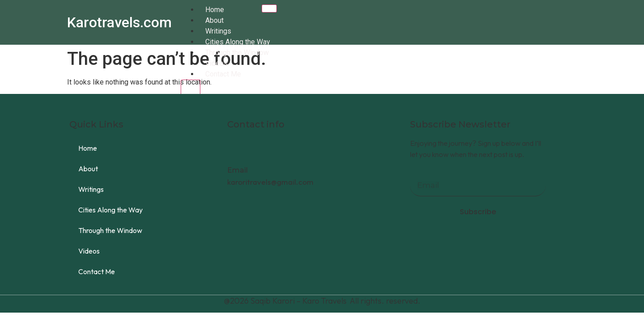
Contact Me (223, 74)
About (214, 20)
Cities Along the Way (238, 42)
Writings (218, 31)
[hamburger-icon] (269, 8)
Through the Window (237, 53)
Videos (216, 63)
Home (215, 10)
